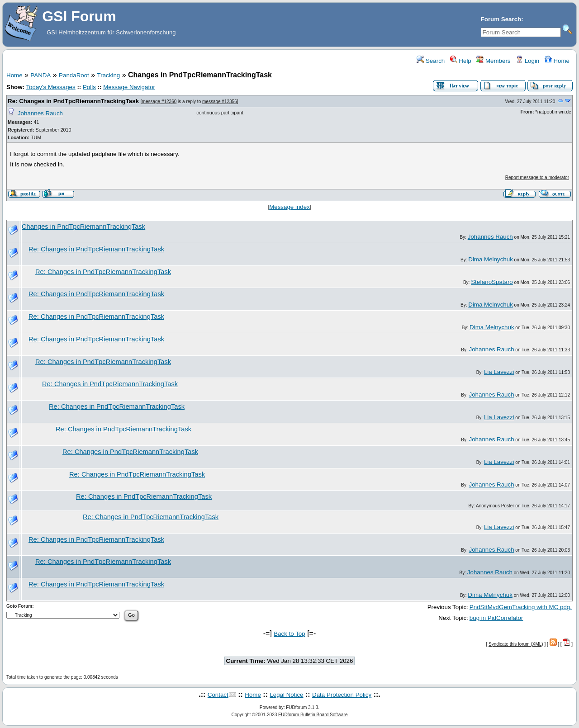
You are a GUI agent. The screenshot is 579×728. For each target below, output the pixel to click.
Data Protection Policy (342, 695)
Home (557, 61)
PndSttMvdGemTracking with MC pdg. (521, 607)
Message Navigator (129, 87)
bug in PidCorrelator (496, 618)
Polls (89, 87)
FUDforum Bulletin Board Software (313, 715)
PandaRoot (74, 75)
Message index (289, 207)
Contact (218, 695)
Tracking (109, 75)
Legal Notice (286, 695)
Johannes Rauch (40, 113)
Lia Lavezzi (499, 372)
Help (461, 61)
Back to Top (289, 634)
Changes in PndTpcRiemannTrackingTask (83, 227)
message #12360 (159, 102)
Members (493, 61)
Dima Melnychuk (491, 259)
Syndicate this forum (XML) (516, 644)
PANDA (40, 75)
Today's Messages (50, 87)
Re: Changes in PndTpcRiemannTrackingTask (73, 101)
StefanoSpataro (492, 282)
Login (527, 61)
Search (431, 61)
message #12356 (220, 102)
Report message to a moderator (537, 177)
